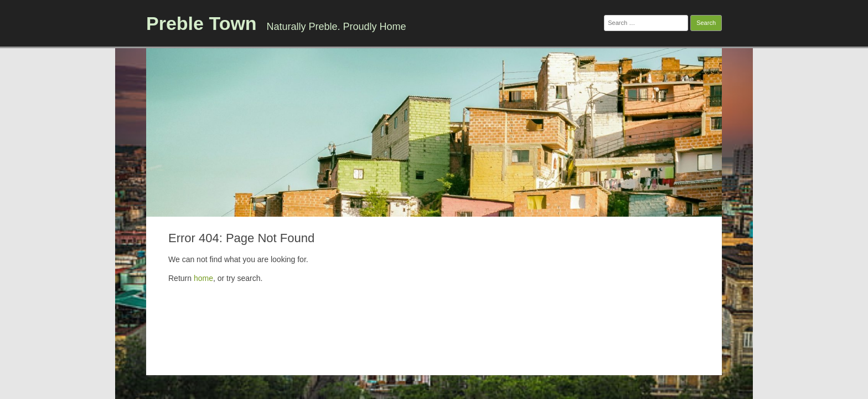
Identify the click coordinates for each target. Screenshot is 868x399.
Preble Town (201, 23)
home (203, 278)
